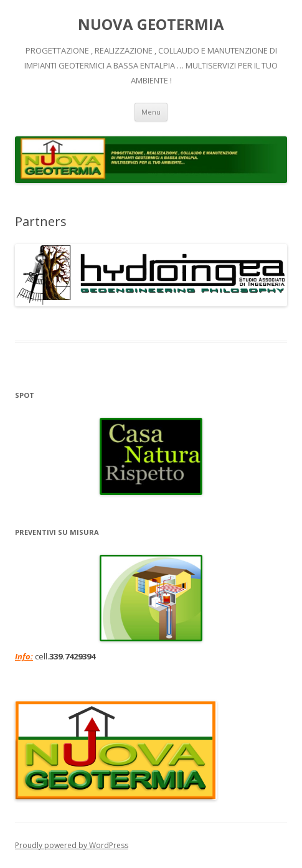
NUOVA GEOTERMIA (151, 25)
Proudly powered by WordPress (72, 845)
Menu (151, 112)
